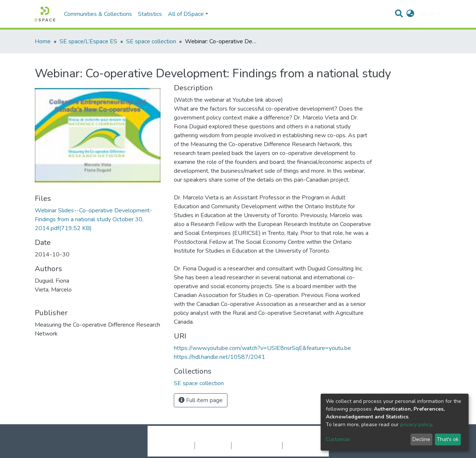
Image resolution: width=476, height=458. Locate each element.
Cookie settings (175, 445)
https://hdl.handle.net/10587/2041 (220, 357)
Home (43, 41)
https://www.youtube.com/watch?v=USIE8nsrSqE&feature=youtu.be (262, 348)
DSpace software (193, 438)
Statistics (150, 14)
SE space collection (151, 41)
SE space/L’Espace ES (88, 41)
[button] (410, 14)
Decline (421, 439)
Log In (427, 14)
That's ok (448, 439)
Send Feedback (302, 445)
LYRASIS (294, 438)
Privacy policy (213, 445)
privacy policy (416, 425)
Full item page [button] (201, 400)
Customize (338, 439)
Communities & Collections (98, 14)
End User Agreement (257, 445)
